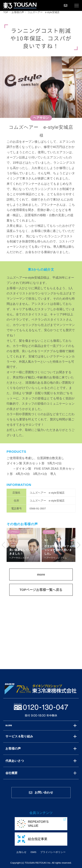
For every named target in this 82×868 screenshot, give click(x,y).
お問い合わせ (41, 792)
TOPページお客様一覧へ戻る (41, 590)
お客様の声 (18, 12)
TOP (6, 12)
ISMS (33, 852)
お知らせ (21, 852)
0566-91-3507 (38, 508)
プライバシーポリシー (53, 852)
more (41, 574)
